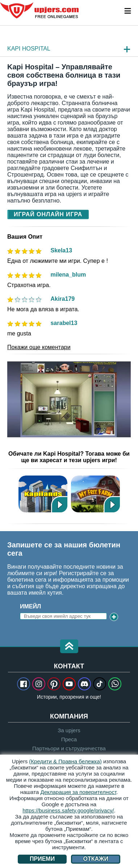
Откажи (96, 859)
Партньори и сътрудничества (69, 748)
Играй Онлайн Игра (48, 214)
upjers (40, 10)
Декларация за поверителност (79, 792)
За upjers (69, 730)
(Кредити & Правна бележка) (65, 761)
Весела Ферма (95, 494)
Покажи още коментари (39, 347)
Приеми (42, 859)
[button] (69, 647)
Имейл (30, 606)
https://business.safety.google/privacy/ (68, 810)
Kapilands (43, 494)
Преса (69, 739)
